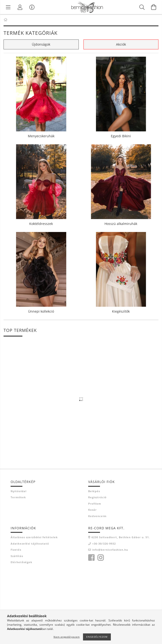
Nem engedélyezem (67, 637)
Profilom (95, 504)
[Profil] (20, 7)
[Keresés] (142, 7)
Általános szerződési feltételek (34, 537)
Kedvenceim (97, 516)
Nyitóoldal (19, 491)
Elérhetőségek (21, 562)
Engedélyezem (97, 637)
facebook (91, 558)
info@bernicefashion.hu (110, 550)
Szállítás (17, 556)
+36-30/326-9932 (104, 544)
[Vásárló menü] (32, 7)
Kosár (92, 510)
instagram (100, 558)
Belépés (94, 491)
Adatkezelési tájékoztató (30, 544)
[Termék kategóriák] (8, 7)
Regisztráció (97, 497)
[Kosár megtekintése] (154, 7)
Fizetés (16, 550)
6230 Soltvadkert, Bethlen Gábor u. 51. (121, 537)
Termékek (18, 497)
